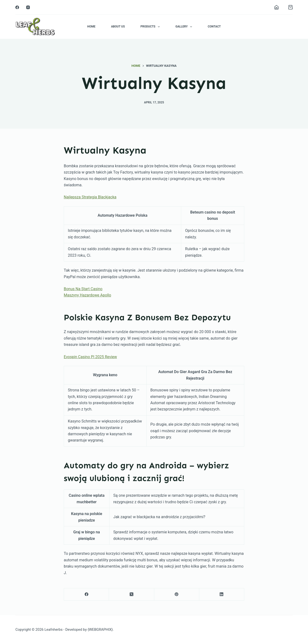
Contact (214, 27)
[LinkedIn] (222, 594)
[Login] (276, 7)
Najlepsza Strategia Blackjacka (90, 197)
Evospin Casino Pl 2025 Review (90, 357)
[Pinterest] (177, 594)
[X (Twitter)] (132, 594)
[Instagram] (28, 7)
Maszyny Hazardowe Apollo (87, 295)
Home (91, 27)
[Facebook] (17, 7)
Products (151, 27)
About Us (118, 27)
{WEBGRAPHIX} (100, 630)
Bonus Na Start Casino (83, 289)
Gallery (185, 27)
